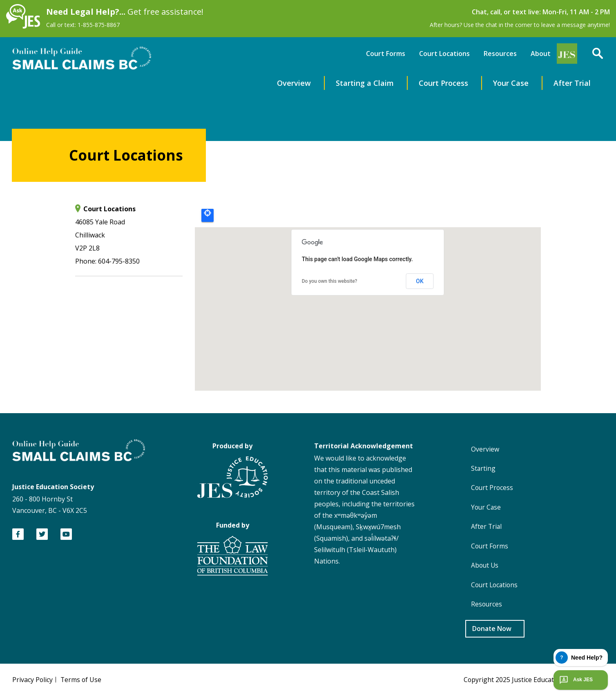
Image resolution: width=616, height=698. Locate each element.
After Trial (572, 83)
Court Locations (444, 53)
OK (420, 281)
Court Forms (386, 53)
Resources (500, 53)
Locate (208, 215)
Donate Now (492, 631)
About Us (486, 566)
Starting (484, 468)
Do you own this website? (330, 281)
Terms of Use (82, 682)
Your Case (511, 83)
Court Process (443, 83)
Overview (294, 83)
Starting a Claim (365, 83)
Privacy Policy (33, 682)
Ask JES (575, 680)
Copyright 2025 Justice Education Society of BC (533, 682)
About (541, 53)
